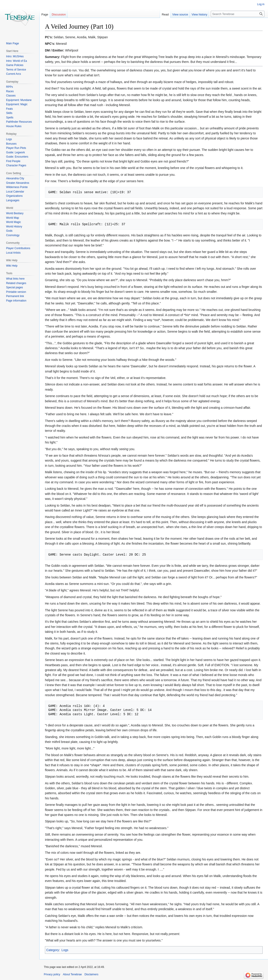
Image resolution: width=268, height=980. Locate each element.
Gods (9, 231)
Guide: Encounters (17, 157)
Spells (10, 118)
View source (180, 14)
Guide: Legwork (15, 152)
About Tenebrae (72, 974)
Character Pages (16, 165)
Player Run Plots (16, 148)
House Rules (14, 126)
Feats (9, 109)
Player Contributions (18, 248)
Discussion (59, 14)
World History (14, 227)
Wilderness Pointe (17, 187)
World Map (13, 218)
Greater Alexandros (18, 183)
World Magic (13, 222)
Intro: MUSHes (15, 56)
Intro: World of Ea (16, 61)
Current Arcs (14, 74)
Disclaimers (91, 974)
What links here (15, 279)
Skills (9, 113)
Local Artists (13, 253)
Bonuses (11, 144)
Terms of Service (16, 70)
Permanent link (15, 296)
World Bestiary (15, 213)
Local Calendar (15, 192)
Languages (13, 200)
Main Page (12, 43)
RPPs (9, 87)
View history (199, 14)
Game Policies (15, 65)
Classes (11, 96)
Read (165, 14)
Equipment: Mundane (19, 100)
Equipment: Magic (17, 104)
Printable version (16, 292)
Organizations (14, 196)
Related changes (16, 283)
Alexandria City (15, 178)
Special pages (14, 287)
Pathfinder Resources (19, 122)
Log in (261, 4)
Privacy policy (52, 974)
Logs (65, 950)
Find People (13, 161)
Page (45, 14)
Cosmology (13, 235)
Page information (16, 301)
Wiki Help (12, 266)
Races (10, 91)
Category (53, 950)
